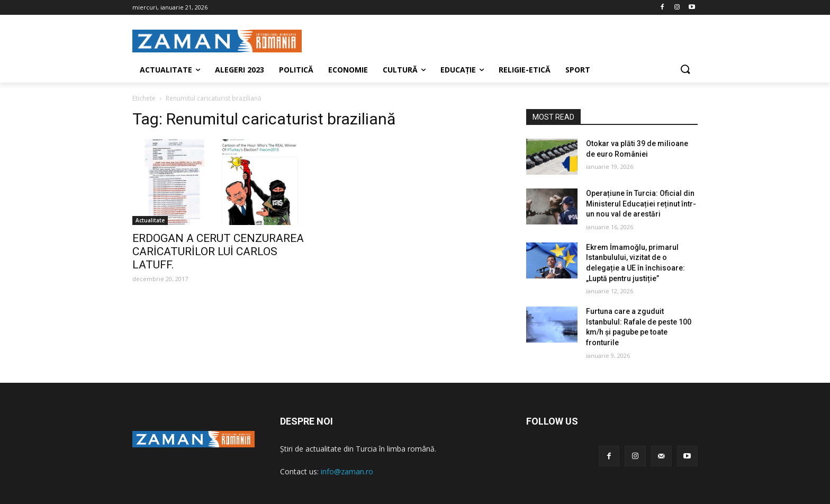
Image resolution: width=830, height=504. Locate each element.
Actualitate (150, 220)
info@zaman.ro (347, 471)
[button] (685, 70)
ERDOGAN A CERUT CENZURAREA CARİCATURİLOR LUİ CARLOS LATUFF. (218, 251)
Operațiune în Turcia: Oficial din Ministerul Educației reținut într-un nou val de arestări (641, 204)
